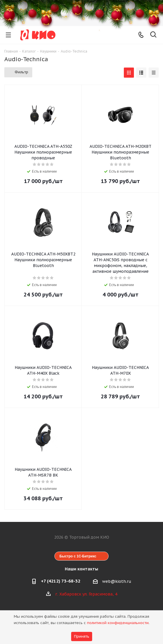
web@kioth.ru (117, 581)
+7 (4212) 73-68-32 (61, 581)
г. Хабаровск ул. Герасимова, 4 (86, 594)
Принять (82, 636)
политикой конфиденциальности (118, 623)
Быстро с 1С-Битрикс (78, 556)
